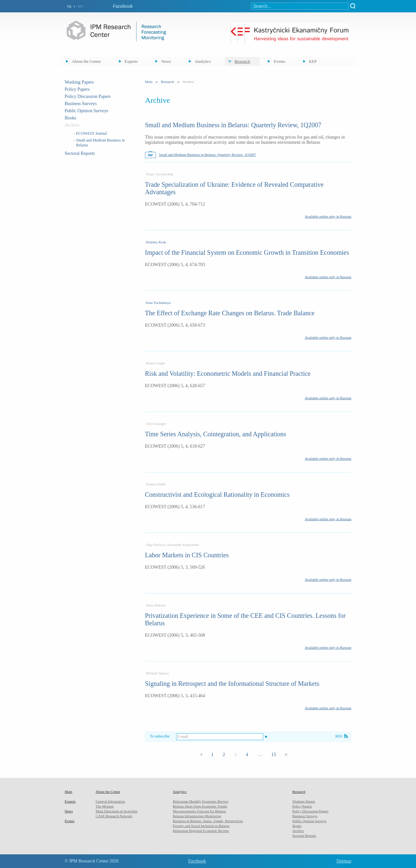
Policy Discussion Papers (88, 96)
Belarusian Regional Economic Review (201, 831)
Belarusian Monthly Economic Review (201, 801)
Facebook (123, 6)
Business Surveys (81, 104)
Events (279, 61)
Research (242, 61)
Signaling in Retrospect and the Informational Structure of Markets (232, 684)
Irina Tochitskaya (158, 303)
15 (274, 754)
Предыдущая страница (201, 755)
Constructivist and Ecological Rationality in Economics (217, 495)
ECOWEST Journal (91, 133)
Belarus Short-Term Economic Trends (200, 806)
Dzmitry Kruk (156, 242)
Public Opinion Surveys (86, 111)
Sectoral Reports (80, 153)
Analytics (203, 61)
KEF (313, 61)
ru (69, 6)
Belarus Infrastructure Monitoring (197, 816)
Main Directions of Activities (117, 811)
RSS (339, 736)
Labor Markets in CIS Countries (187, 555)
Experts (131, 61)
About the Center (86, 61)
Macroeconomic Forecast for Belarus (199, 811)
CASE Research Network (114, 816)
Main (149, 82)
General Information (110, 801)
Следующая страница (287, 755)
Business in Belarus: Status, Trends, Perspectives (208, 821)
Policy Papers (77, 89)
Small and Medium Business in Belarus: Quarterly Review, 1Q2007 (233, 125)
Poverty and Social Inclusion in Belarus (201, 826)
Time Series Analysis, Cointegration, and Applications (215, 434)
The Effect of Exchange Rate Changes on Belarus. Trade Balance (230, 313)
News (166, 61)
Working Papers (79, 82)
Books (71, 118)
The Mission (104, 806)
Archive (298, 831)
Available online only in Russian (328, 216)
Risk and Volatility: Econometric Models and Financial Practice (228, 373)
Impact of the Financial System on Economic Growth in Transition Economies (247, 252)
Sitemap (344, 861)
